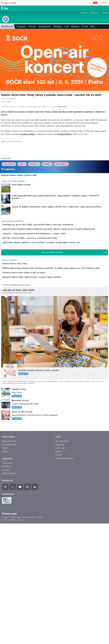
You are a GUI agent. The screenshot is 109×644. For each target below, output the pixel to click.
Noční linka (6, 102)
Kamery (105, 13)
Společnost (7, 26)
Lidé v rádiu (60, 569)
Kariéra (58, 572)
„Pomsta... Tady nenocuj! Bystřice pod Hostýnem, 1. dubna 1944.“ (44, 308)
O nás (85, 26)
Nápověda (60, 565)
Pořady (32, 26)
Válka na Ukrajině (9, 562)
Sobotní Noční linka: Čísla (24, 358)
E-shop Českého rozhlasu (16, 405)
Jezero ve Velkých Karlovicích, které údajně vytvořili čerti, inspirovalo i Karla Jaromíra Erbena (57, 268)
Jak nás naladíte (62, 562)
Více (94, 26)
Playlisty (58, 26)
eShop (5, 572)
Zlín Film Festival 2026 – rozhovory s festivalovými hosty (39, 319)
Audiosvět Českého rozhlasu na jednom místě (19, 237)
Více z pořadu (9, 354)
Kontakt (59, 575)
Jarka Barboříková (15, 203)
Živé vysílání (61, 226)
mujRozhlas (6, 220)
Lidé (67, 26)
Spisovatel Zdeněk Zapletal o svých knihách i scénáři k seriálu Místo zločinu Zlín (51, 330)
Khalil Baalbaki (52, 168)
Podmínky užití (28, 638)
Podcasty (6, 590)
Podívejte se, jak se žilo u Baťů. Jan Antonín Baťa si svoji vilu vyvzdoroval (47, 286)
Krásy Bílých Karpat (21, 246)
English (39, 638)
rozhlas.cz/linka (28, 196)
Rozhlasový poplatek (64, 579)
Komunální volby (9, 565)
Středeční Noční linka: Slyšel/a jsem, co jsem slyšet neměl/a (41, 391)
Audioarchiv (95, 13)
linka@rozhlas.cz (65, 196)
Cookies (5, 638)
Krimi (22, 226)
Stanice (5, 569)
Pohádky (34, 226)
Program (84, 13)
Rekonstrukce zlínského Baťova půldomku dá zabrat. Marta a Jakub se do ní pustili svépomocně (58, 297)
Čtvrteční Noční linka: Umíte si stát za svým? (33, 380)
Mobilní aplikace (9, 594)
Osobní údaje (16, 638)
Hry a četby (9, 226)
